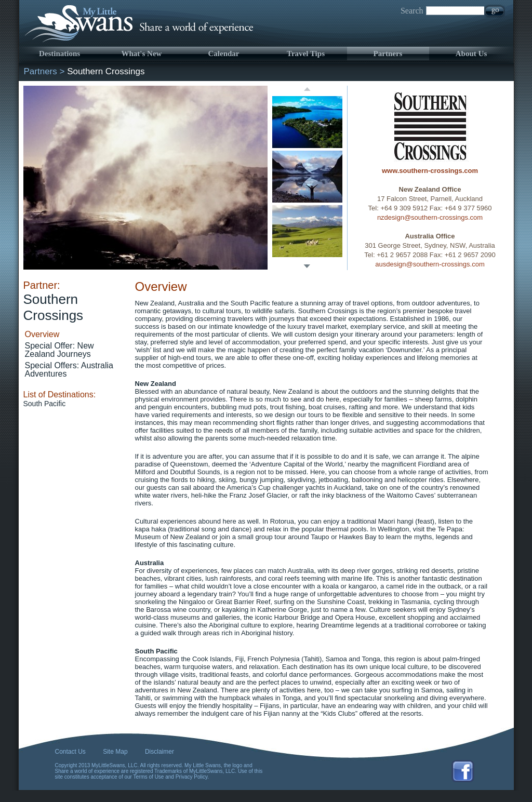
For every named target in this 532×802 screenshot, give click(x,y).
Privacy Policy (192, 777)
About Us (471, 54)
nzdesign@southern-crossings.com (430, 217)
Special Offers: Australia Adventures (69, 370)
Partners (388, 54)
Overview (42, 334)
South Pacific (45, 404)
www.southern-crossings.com (430, 171)
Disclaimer (159, 752)
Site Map (115, 752)
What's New (142, 54)
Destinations (59, 54)
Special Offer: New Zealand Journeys (59, 350)
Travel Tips (306, 54)
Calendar (224, 54)
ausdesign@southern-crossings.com (430, 264)
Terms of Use (149, 777)
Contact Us (70, 752)
